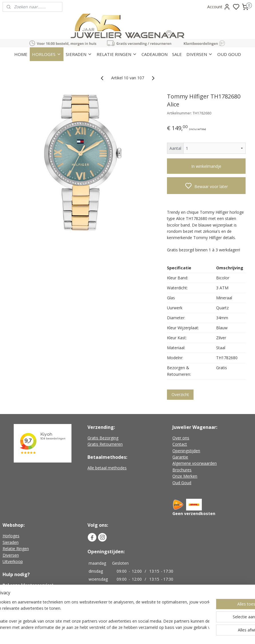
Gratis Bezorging (103, 438)
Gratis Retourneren (105, 444)
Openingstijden (186, 451)
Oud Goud (182, 483)
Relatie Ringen (16, 549)
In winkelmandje (206, 166)
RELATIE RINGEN (117, 54)
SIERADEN (79, 54)
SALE (177, 54)
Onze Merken (185, 476)
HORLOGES (47, 54)
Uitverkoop (13, 561)
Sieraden (11, 542)
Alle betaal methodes (107, 468)
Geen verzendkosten (194, 513)
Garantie (180, 457)
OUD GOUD (229, 54)
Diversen (11, 555)
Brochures (182, 470)
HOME (21, 54)
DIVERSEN (200, 54)
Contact (180, 444)
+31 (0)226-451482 (27, 591)
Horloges (11, 536)
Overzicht (180, 394)
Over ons (181, 438)
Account (219, 7)
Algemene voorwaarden (195, 463)
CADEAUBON (155, 54)
